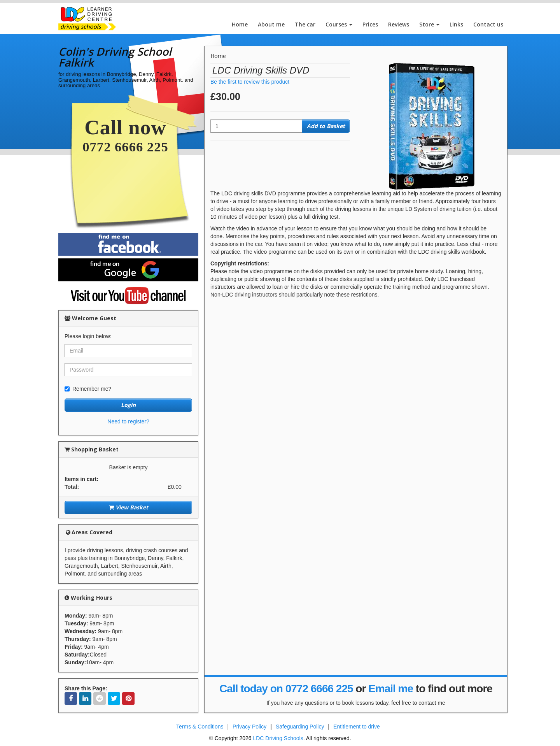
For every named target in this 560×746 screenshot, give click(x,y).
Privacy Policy (249, 727)
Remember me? (88, 389)
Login (128, 405)
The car (305, 24)
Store (429, 24)
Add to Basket (326, 126)
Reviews (399, 24)
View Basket (129, 507)
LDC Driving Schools (278, 738)
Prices (370, 24)
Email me (391, 689)
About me (271, 24)
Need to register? (128, 421)
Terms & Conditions (200, 727)
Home (240, 24)
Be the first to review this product (250, 82)
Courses (339, 24)
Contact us (488, 24)
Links (456, 24)
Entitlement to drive (357, 727)
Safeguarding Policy (300, 727)
